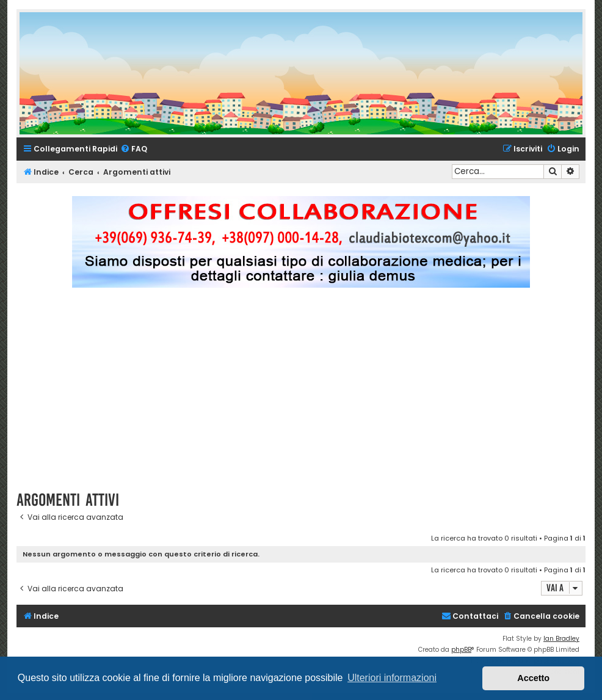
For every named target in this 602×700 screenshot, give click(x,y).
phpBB (461, 650)
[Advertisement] (309, 395)
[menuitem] (134, 149)
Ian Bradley (561, 639)
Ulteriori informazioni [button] (392, 678)
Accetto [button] (533, 678)
